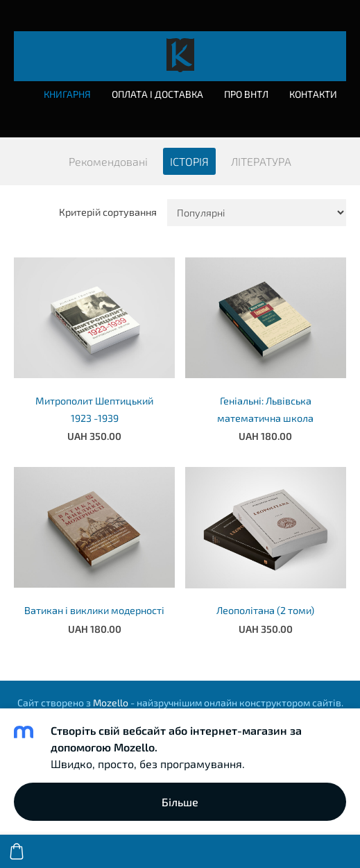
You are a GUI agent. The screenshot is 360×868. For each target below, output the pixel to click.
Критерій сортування (108, 212)
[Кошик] (17, 851)
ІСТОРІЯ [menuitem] (189, 161)
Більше (180, 802)
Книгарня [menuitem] (67, 94)
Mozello (111, 703)
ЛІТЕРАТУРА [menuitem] (261, 161)
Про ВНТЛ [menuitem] (246, 94)
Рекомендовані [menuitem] (108, 161)
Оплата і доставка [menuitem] (157, 94)
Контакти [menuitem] (313, 94)
